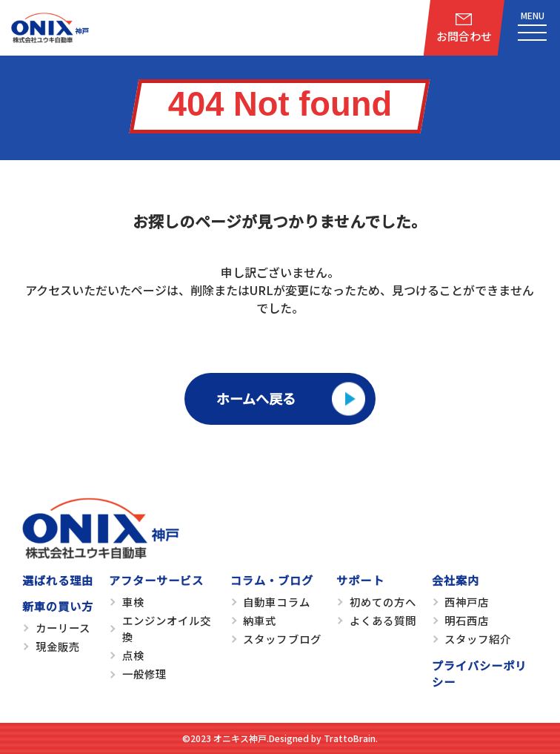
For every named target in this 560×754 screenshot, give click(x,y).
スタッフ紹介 (478, 639)
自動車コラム (276, 602)
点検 (133, 655)
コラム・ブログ (272, 580)
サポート (360, 580)
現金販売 (58, 646)
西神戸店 (467, 602)
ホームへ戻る (256, 398)
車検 (133, 602)
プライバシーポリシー (479, 673)
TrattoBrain (350, 738)
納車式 (260, 620)
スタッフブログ (282, 639)
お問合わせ (464, 36)
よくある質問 (383, 620)
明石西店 (467, 620)
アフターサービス (156, 580)
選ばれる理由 (58, 580)
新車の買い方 (58, 606)
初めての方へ (383, 602)
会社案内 (456, 580)
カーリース (63, 628)
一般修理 (144, 674)
